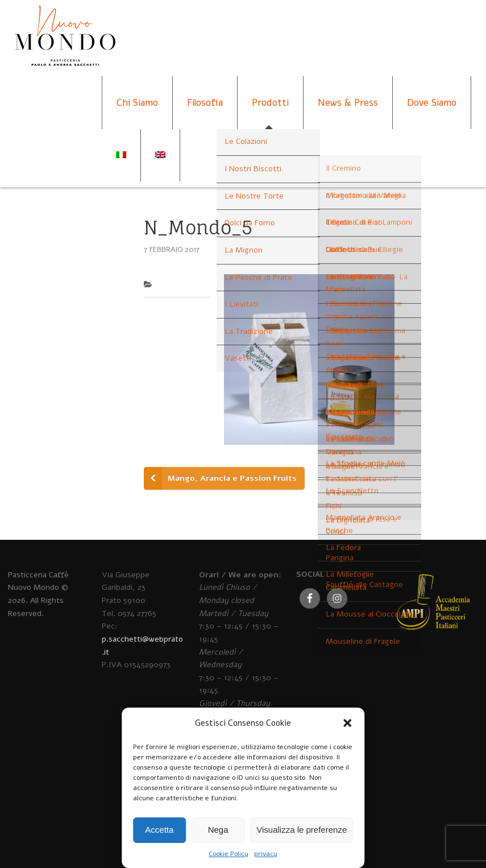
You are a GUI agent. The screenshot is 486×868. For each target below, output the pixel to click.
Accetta (159, 830)
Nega (218, 830)
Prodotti (270, 103)
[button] (347, 723)
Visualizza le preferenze (302, 830)
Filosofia (205, 103)
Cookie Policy (229, 854)
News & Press (348, 103)
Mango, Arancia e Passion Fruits (232, 478)
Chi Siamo (137, 103)
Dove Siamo (432, 103)
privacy (266, 854)
